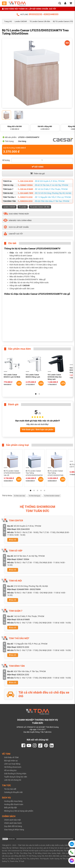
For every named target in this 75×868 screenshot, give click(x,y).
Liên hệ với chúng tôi (13, 780)
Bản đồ (13, 540)
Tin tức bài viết (10, 789)
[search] (60, 3)
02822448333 (51, 14)
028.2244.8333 (26, 181)
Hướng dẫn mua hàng (13, 802)
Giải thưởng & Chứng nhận (15, 774)
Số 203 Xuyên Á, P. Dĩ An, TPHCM (50, 181)
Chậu (12, 253)
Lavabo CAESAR (21, 21)
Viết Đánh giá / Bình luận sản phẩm (38, 430)
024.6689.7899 (26, 193)
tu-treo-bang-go (35, 496)
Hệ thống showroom (13, 767)
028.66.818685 (26, 189)
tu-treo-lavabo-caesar (52, 496)
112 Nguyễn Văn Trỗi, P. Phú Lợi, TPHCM (53, 197)
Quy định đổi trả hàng (13, 827)
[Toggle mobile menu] (4, 3)
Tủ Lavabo (23, 207)
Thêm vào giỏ (37, 173)
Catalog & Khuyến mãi (13, 793)
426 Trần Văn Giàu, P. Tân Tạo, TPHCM (52, 201)
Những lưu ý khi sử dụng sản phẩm (19, 811)
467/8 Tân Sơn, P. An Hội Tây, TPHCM (52, 185)
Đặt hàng (38, 167)
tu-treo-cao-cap (19, 496)
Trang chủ (8, 21)
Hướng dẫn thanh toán (14, 805)
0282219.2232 (25, 197)
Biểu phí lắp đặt (11, 808)
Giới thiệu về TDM (11, 758)
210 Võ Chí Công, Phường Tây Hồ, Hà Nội (53, 193)
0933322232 (35, 14)
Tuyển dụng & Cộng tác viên (16, 777)
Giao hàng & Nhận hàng (14, 830)
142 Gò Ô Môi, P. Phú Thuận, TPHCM (51, 189)
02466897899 (23, 589)
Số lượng (6, 160)
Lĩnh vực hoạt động (12, 764)
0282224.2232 (25, 201)
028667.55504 (25, 185)
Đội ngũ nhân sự (11, 761)
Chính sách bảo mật (12, 820)
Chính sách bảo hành (13, 823)
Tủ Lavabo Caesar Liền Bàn (40, 21)
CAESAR (26, 285)
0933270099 (35, 589)
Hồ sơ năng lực (10, 771)
